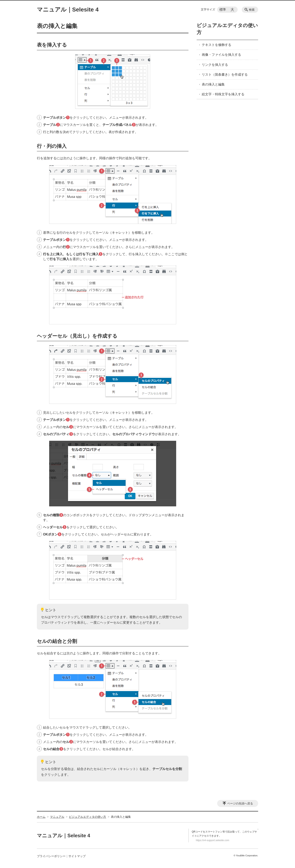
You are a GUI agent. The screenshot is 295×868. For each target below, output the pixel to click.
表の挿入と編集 (213, 84)
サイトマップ (77, 856)
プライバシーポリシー (51, 856)
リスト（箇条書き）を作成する (225, 75)
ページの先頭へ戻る (240, 803)
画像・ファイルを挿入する (221, 55)
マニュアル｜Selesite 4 (68, 10)
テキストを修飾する (217, 45)
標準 (223, 10)
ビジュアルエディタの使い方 (87, 817)
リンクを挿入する (215, 65)
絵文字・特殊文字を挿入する (223, 94)
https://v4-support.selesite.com (213, 840)
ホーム (41, 817)
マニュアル (57, 817)
